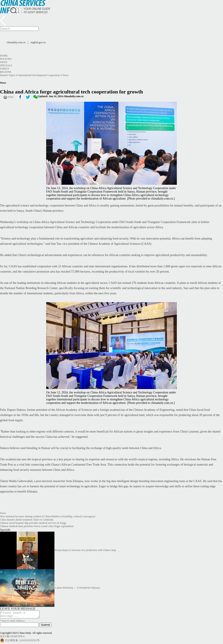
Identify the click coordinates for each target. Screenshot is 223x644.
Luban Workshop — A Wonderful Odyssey (78, 588)
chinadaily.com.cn (16, 42)
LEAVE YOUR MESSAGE (18, 609)
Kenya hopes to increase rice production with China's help (85, 550)
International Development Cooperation (39, 75)
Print (11, 97)
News (4, 62)
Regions (6, 72)
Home (4, 56)
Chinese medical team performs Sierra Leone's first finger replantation (37, 526)
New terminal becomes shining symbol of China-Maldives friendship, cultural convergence (48, 516)
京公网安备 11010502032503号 (22, 642)
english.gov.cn (38, 42)
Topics (4, 69)
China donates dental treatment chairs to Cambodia (27, 520)
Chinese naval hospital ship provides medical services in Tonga (33, 523)
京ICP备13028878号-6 (12, 638)
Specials (6, 65)
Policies (6, 59)
